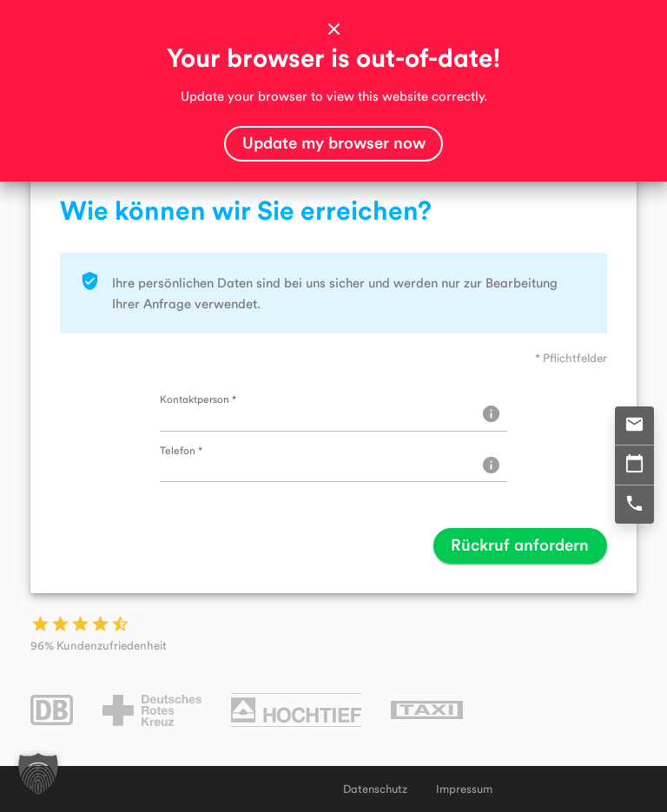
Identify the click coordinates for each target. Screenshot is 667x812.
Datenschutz (375, 789)
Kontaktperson (198, 399)
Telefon (181, 450)
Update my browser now (334, 142)
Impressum (464, 789)
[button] (38, 774)
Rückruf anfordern (520, 544)
